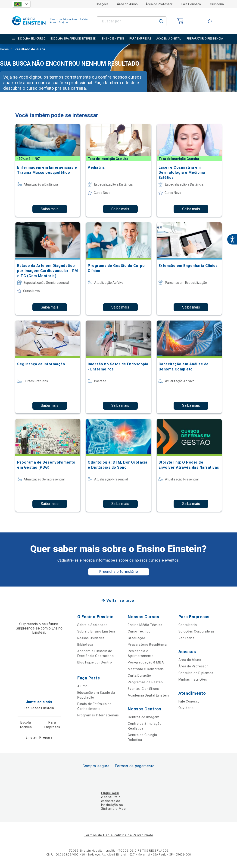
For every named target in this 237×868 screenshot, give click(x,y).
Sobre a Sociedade (92, 625)
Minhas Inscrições (193, 679)
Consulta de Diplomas (196, 673)
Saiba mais (50, 209)
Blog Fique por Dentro (95, 662)
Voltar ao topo (120, 601)
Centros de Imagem (144, 717)
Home (4, 50)
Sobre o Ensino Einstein (96, 631)
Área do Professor (159, 4)
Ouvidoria (217, 4)
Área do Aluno (127, 4)
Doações (102, 4)
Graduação (136, 638)
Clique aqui (110, 793)
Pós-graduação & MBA (146, 662)
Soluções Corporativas (197, 631)
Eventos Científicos (143, 689)
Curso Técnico (139, 631)
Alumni (83, 686)
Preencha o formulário (119, 572)
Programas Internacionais (98, 715)
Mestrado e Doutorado (146, 669)
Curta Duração (139, 675)
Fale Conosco (191, 4)
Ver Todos (187, 638)
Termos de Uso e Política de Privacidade (118, 835)
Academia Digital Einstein (148, 695)
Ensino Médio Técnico (145, 625)
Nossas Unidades (91, 638)
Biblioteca (85, 645)
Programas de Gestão (145, 682)
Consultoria (188, 625)
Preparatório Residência (147, 645)
